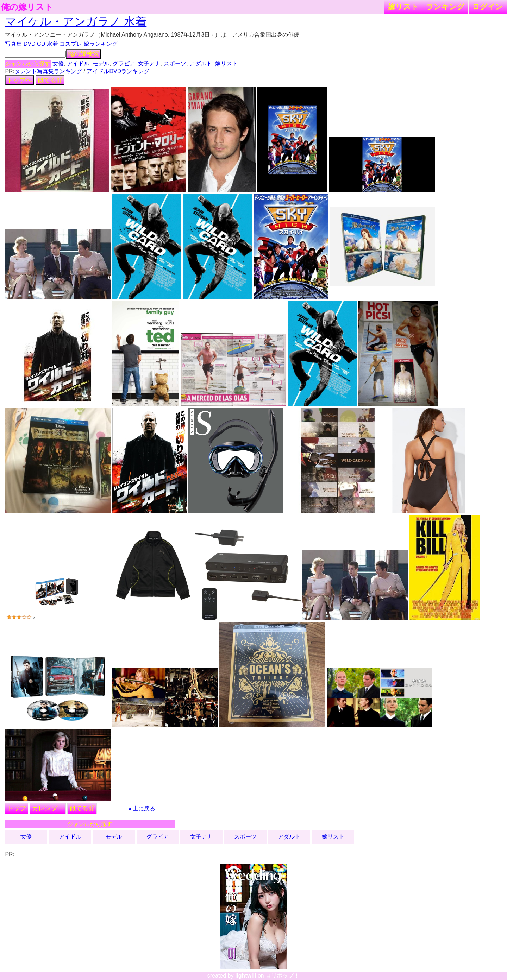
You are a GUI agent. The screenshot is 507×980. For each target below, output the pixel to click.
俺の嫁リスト (27, 7)
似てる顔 (50, 80)
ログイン (488, 7)
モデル (101, 64)
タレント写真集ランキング (48, 71)
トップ (17, 808)
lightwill (246, 976)
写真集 (13, 44)
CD (41, 44)
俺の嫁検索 (83, 54)
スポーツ (175, 64)
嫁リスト (403, 7)
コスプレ (71, 44)
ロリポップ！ (282, 976)
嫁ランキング (101, 44)
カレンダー (48, 808)
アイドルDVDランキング (118, 71)
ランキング (445, 7)
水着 (52, 44)
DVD (30, 44)
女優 (58, 64)
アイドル (78, 64)
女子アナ (149, 64)
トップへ (19, 80)
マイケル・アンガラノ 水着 (76, 21)
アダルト (201, 64)
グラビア (124, 64)
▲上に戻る (141, 808)
